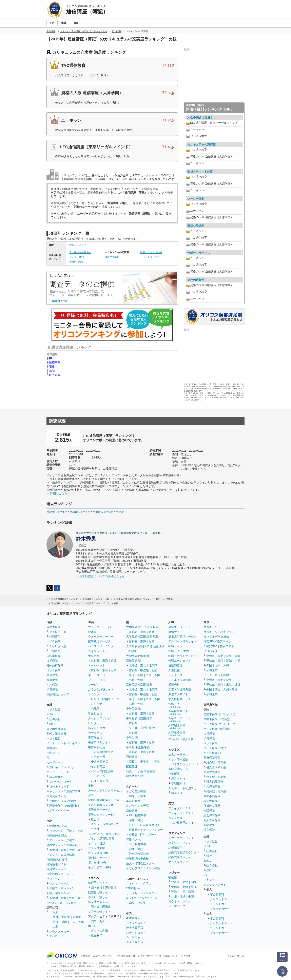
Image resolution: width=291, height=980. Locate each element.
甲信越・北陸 (149, 670)
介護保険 (209, 810)
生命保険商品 (212, 772)
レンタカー (95, 723)
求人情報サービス (180, 699)
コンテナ (97, 704)
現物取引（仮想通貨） (63, 801)
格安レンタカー (98, 728)
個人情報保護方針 (125, 956)
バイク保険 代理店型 (217, 729)
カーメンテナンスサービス (105, 790)
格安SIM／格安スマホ (217, 641)
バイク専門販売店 (102, 771)
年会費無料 (56, 777)
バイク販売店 (97, 766)
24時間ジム (133, 888)
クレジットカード (58, 772)
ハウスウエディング (181, 838)
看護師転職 (175, 665)
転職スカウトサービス (182, 656)
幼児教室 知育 (135, 776)
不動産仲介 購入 (57, 835)
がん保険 (52, 685)
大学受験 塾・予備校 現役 (142, 627)
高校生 (133, 762)
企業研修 (174, 774)
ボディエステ (177, 818)
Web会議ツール (178, 769)
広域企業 (212, 670)
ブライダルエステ (180, 808)
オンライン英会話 (137, 806)
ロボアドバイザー (58, 810)
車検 (91, 786)
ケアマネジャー (153, 830)
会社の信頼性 (77, 262)
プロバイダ (211, 651)
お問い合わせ (145, 956)
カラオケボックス (180, 901)
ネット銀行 (54, 738)
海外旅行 (111, 887)
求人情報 (186, 956)
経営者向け (178, 779)
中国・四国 (77, 922)
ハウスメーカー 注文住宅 (61, 903)
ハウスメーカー (59, 932)
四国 (209, 665)
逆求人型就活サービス (182, 636)
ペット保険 (54, 670)
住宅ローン (54, 753)
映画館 (173, 877)
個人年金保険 (212, 820)
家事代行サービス (99, 641)
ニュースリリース (103, 956)
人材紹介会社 (177, 727)
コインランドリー (99, 651)
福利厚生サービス (99, 858)
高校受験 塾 (134, 661)
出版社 (95, 829)
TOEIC (133, 825)
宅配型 (95, 709)
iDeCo (207, 861)
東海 (63, 850)
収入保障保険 (215, 782)
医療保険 (52, 680)
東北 (56, 917)
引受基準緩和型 (216, 767)
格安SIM (212, 646)
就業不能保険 (212, 796)
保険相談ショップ (58, 694)
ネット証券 (54, 709)
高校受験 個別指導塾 (139, 685)
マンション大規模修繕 (61, 855)
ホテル (92, 926)
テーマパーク (177, 906)
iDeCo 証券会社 (56, 733)
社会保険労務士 (150, 825)
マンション (56, 831)
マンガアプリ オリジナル (104, 834)
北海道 (133, 665)
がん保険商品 (212, 786)
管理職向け (178, 783)
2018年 (97, 512)
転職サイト (175, 646)
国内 (94, 921)
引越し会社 (95, 713)
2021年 (63, 512)
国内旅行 (97, 887)
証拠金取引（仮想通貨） (65, 806)
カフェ (92, 795)
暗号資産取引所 (56, 796)
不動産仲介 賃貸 (57, 859)
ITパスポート (57, 375)
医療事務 (55, 362)
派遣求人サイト (178, 694)
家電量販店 (133, 918)
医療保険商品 (212, 758)
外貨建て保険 (212, 806)
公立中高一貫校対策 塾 (141, 728)
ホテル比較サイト (99, 897)
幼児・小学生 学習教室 (141, 771)
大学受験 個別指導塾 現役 (142, 636)
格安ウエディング (180, 843)
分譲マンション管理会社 (62, 845)
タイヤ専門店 (135, 942)
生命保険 (52, 675)
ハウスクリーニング (101, 646)
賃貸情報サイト (56, 864)
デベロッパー (58, 936)
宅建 (52, 367)
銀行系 (54, 767)
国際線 (106, 907)
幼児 (132, 796)
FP (51, 358)
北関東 (66, 917)
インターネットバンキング (63, 743)
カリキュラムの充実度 (201, 144)
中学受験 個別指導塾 (139, 718)
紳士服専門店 (135, 928)
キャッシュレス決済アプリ (63, 791)
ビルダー (55, 912)
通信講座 (132, 810)
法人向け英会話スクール (142, 863)
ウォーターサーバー (101, 627)
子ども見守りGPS (100, 867)
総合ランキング (78, 245)
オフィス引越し (98, 843)
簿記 (52, 371)
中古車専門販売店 (102, 752)
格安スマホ (227, 646)
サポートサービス (150, 257)
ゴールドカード (59, 786)
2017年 (108, 512)
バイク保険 (54, 641)
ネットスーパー (98, 675)
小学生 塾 (132, 738)
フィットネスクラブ (139, 883)
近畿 (72, 850)
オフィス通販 (97, 848)
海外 (102, 921)
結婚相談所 (175, 848)
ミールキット (97, 665)
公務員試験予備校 (137, 859)
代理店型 (55, 636)
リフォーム (54, 879)
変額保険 (209, 825)
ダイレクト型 (58, 632)
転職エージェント (180, 661)
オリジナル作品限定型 (105, 824)
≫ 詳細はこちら (57, 493)
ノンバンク (68, 767)
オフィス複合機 (98, 853)
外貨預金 (52, 748)
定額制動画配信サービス (104, 800)
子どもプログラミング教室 (143, 868)
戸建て (71, 831)
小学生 (156, 762)
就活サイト (175, 632)
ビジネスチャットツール (184, 764)
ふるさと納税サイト (101, 689)
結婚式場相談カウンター (184, 852)
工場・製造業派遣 (180, 689)
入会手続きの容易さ (80, 252)
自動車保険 (54, 627)
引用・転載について (167, 956)
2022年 (51, 512)
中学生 (144, 762)
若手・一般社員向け (184, 788)
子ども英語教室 (136, 791)
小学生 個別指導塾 (138, 747)
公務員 (133, 835)
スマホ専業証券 (56, 729)
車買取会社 (95, 738)
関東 (194, 882)
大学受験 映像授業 (138, 656)
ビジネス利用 (99, 931)
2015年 (120, 512)
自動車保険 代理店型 (217, 719)
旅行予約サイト (98, 883)
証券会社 (55, 719)
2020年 (74, 512)
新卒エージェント (180, 719)
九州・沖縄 (136, 680)
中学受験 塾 (134, 709)
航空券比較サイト (99, 892)
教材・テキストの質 (151, 252)
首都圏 (54, 850)
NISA (50, 714)
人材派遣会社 (177, 734)
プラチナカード (220, 909)
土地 (80, 831)
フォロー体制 (77, 257)
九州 (80, 850)
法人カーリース (178, 754)
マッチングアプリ (180, 862)
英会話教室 (133, 801)
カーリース (95, 733)
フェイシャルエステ (181, 813)
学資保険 (52, 689)
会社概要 (85, 956)
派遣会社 (174, 685)
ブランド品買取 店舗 (101, 839)
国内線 (95, 907)
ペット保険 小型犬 (215, 748)
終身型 (211, 762)
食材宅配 (94, 656)
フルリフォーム (59, 883)
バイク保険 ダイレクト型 (219, 724)
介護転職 (174, 670)
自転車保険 (54, 656)
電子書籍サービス (99, 810)
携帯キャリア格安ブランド (220, 632)
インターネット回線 (216, 675)
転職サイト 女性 (179, 651)
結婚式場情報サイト (181, 857)
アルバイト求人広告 (181, 739)
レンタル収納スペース (105, 699)
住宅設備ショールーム (61, 874)
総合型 (95, 819)
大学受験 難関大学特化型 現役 (145, 646)
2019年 (85, 512)
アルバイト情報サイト (182, 641)
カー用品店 (133, 937)
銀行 (52, 724)
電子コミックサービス (102, 815)
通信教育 (132, 757)
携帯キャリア (212, 627)
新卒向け (177, 793)
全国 (191, 897)
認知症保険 (211, 801)
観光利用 (97, 936)
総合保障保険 (212, 815)
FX (48, 758)
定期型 (222, 762)
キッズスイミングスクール (142, 898)
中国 (237, 661)
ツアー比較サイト (99, 912)
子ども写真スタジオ (101, 805)
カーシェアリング (99, 718)
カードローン (55, 762)
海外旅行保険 (55, 665)
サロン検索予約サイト (182, 823)
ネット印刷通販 (178, 759)
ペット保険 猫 (212, 753)
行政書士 (135, 830)
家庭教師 (132, 766)
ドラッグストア (136, 923)
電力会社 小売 (97, 863)
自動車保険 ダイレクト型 (219, 714)
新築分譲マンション (59, 893)
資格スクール (135, 839)
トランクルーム (98, 694)
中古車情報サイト (99, 742)
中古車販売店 (97, 747)
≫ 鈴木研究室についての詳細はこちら (100, 576)
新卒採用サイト (178, 712)
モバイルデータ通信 (216, 636)
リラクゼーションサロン (142, 893)
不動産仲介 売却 (57, 826)
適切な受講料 (112, 257)
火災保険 (52, 661)
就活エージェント (180, 627)
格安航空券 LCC (98, 902)
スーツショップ (136, 933)
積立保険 (209, 830)
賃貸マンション (56, 869)
